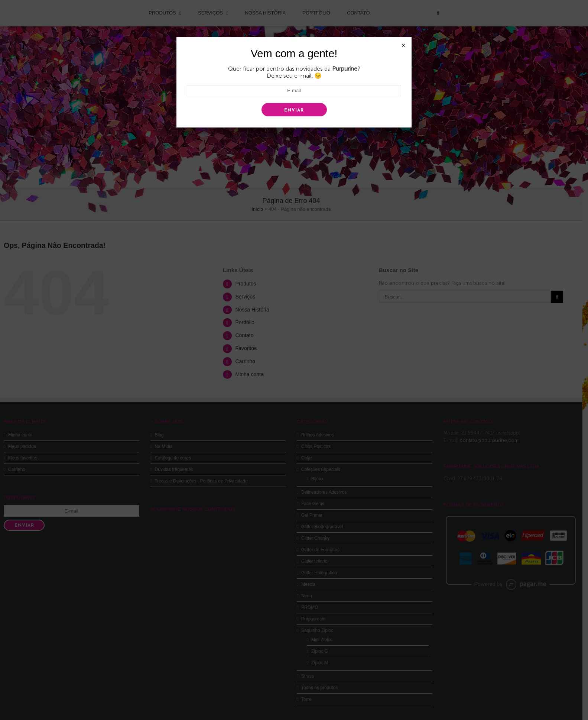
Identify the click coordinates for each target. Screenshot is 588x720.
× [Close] (403, 45)
